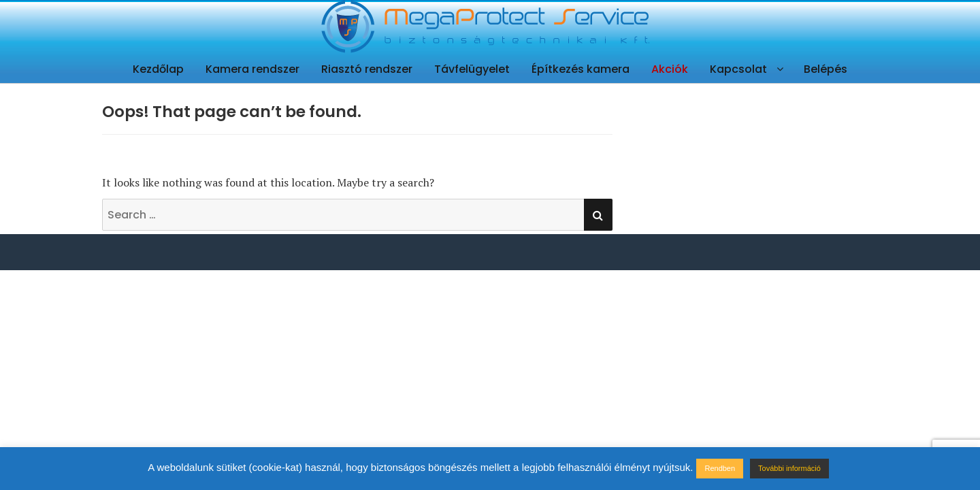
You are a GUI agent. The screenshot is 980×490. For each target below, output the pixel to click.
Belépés (826, 69)
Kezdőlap (158, 69)
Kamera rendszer (252, 69)
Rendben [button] (720, 468)
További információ (789, 468)
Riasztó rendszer (367, 69)
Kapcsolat (738, 69)
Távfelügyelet (472, 69)
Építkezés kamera (581, 69)
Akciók (670, 69)
